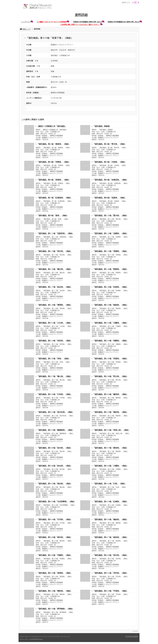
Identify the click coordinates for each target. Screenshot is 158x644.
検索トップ (25, 29)
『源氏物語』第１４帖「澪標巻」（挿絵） (111, 251)
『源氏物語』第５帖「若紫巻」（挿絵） (54, 180)
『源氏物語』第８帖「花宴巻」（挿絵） (110, 198)
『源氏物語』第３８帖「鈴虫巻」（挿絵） (54, 466)
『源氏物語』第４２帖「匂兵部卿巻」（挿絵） (56, 501)
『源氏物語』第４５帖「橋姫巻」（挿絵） (111, 519)
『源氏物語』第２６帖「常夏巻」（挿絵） (111, 358)
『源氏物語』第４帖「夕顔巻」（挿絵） (110, 162)
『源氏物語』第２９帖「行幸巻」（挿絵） (54, 394)
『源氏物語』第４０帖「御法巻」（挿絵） (54, 483)
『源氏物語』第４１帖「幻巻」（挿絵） (110, 483)
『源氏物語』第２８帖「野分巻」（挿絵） (111, 376)
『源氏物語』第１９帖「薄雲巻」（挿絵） (54, 305)
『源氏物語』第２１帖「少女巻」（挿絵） (54, 323)
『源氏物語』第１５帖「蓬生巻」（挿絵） (54, 269)
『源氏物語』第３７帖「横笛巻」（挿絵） (111, 448)
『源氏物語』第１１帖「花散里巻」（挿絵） (55, 233)
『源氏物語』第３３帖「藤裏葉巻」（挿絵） (55, 430)
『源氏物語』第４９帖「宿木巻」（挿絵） (111, 555)
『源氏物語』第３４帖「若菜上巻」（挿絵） (111, 430)
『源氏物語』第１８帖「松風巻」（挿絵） (111, 287)
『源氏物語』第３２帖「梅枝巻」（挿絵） (111, 412)
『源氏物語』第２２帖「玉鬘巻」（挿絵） (111, 323)
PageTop (136, 631)
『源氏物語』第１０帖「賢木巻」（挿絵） (111, 215)
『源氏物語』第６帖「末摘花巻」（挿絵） (111, 180)
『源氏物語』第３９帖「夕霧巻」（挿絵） (111, 466)
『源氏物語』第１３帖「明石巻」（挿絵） (54, 251)
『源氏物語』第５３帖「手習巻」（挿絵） (111, 591)
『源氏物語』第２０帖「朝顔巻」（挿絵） (111, 305)
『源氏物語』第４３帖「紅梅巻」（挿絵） (111, 501)
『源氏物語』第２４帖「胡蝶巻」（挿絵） (111, 341)
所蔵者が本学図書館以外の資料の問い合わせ (125, 22)
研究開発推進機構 (132, 636)
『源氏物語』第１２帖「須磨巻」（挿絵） (111, 233)
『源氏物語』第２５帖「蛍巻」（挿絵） (54, 358)
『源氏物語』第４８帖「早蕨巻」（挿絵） (54, 555)
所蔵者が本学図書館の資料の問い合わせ (89, 22)
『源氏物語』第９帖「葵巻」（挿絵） (53, 215)
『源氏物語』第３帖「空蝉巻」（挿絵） (54, 162)
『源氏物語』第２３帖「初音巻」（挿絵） (54, 341)
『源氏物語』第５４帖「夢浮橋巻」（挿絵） (55, 609)
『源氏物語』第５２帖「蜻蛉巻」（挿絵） (54, 591)
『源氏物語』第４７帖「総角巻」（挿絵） (111, 537)
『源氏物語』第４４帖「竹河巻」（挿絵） (54, 519)
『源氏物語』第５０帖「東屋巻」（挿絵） (54, 573)
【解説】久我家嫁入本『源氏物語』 (52, 126)
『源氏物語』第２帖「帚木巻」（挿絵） (110, 144)
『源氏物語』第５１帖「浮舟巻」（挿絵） (111, 573)
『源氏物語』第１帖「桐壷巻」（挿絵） (54, 144)
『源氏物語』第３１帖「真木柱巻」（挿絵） (55, 412)
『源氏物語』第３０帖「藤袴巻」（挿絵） (111, 394)
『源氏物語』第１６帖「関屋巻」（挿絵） (111, 269)
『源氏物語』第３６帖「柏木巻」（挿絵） (54, 448)
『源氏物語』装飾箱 (101, 126)
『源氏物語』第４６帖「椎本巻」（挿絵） (54, 537)
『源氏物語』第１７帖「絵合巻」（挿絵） (54, 287)
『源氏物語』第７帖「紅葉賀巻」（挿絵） (54, 198)
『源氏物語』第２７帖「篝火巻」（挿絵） (54, 376)
